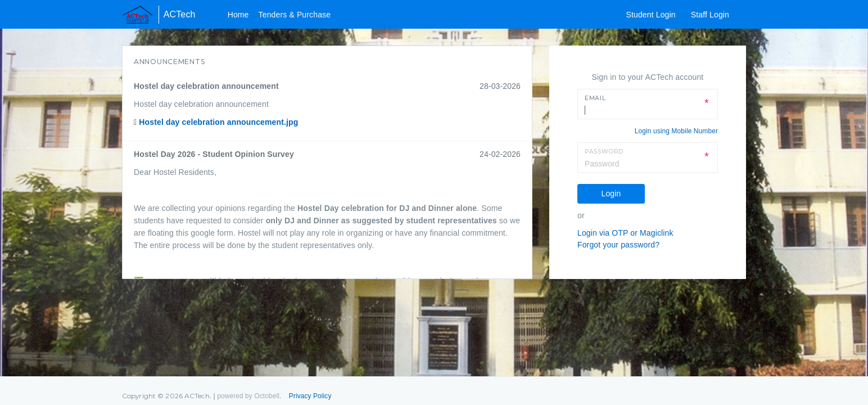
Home (238, 15)
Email (595, 98)
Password (604, 152)
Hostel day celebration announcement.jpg (218, 122)
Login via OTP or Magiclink (625, 233)
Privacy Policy (310, 396)
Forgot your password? (618, 245)
